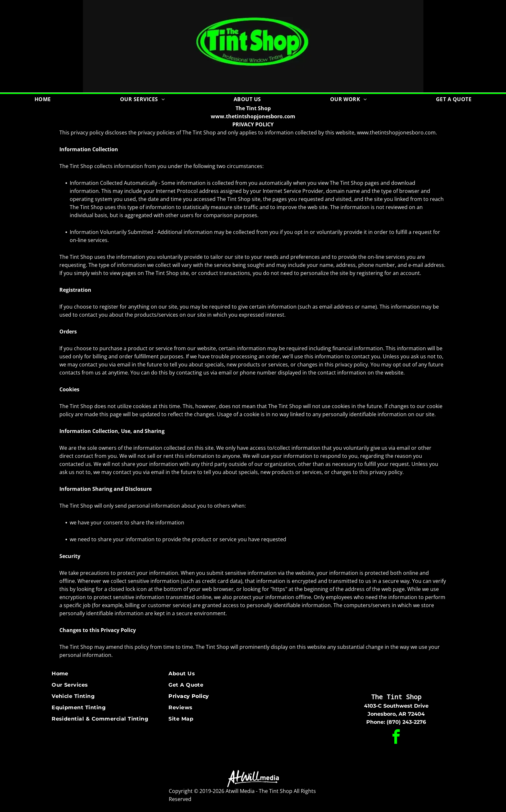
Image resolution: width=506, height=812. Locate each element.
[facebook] (396, 738)
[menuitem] (43, 99)
